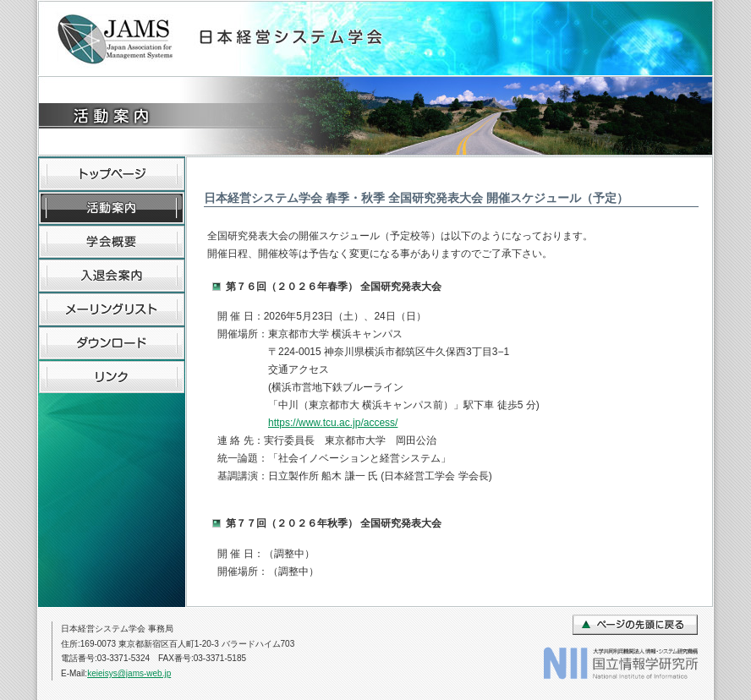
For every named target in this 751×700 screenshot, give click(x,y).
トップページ (112, 174)
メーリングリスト (112, 309)
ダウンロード (112, 343)
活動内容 (112, 208)
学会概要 (112, 242)
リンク (112, 377)
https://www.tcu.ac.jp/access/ (333, 423)
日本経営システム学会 (227, 39)
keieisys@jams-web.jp (129, 673)
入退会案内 (112, 276)
